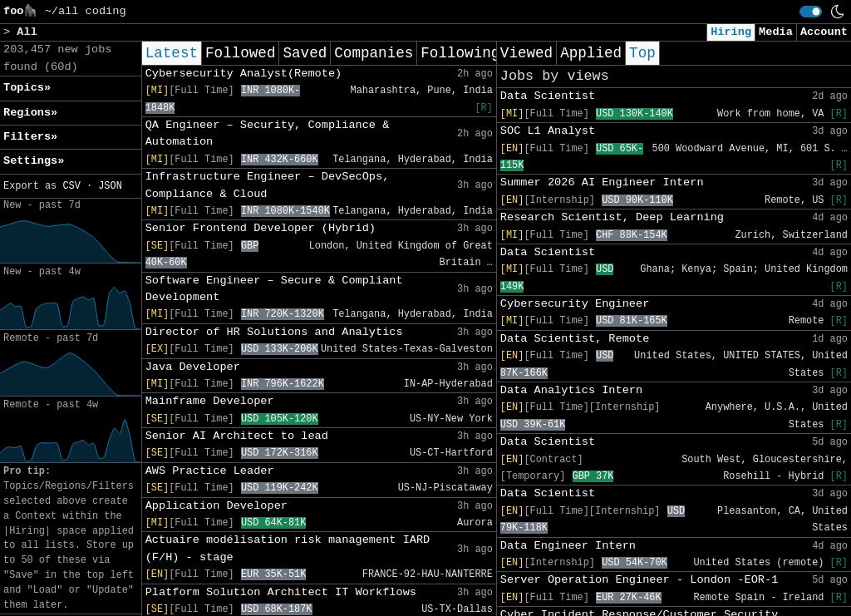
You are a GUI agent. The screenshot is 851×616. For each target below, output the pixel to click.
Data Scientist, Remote (575, 339)
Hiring (731, 32)
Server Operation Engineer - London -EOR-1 (639, 580)
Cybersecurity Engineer (575, 304)
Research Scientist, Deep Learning (612, 217)
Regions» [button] (30, 113)
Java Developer (193, 367)
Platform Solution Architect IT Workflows (281, 592)
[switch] (811, 12)
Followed (240, 53)
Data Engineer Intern (568, 546)
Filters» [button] (30, 137)
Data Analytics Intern (571, 390)
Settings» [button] (34, 161)
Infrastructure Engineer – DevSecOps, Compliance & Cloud (268, 185)
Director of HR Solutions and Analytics (274, 332)
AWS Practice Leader (210, 471)
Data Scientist (548, 96)
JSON (110, 186)
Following (460, 53)
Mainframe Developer (210, 401)
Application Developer (216, 506)
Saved (305, 53)
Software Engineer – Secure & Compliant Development (274, 289)
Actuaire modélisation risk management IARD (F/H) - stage (288, 548)
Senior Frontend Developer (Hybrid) (261, 228)
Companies (374, 53)
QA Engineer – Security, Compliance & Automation (268, 133)
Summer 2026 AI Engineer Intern (602, 182)
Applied (591, 53)
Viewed (526, 53)
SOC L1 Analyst (548, 131)
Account (824, 32)
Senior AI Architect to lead (237, 436)
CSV (71, 186)
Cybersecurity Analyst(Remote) (244, 74)
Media (776, 32)
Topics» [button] (27, 88)
